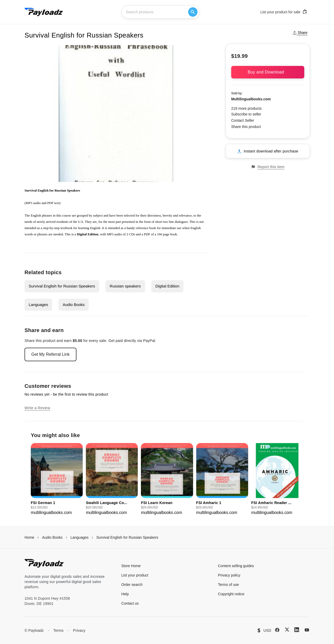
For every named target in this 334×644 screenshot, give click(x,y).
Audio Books (74, 305)
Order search (132, 585)
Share (300, 33)
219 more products (246, 108)
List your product (135, 575)
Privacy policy (229, 575)
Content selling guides (236, 566)
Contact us (130, 603)
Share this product (246, 127)
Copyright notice (231, 594)
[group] (57, 479)
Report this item (268, 167)
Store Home (131, 566)
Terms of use (228, 585)
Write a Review (37, 408)
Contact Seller (243, 120)
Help (125, 594)
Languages (38, 305)
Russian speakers (125, 286)
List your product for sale (284, 12)
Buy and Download (268, 72)
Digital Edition (168, 286)
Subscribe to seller (246, 114)
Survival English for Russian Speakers (62, 286)
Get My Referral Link (50, 354)
